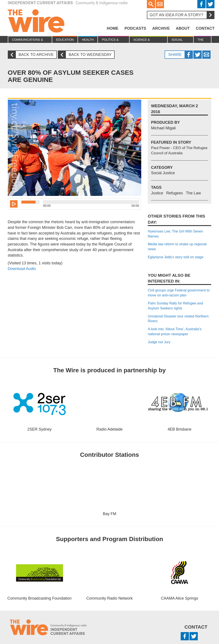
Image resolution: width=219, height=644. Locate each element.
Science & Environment (145, 40)
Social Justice (178, 40)
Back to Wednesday (86, 55)
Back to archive (32, 55)
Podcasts (135, 28)
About (183, 28)
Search (151, 4)
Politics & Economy (110, 40)
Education (65, 40)
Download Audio (22, 269)
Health (88, 40)
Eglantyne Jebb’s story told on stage (176, 257)
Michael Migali (163, 128)
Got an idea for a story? (182, 15)
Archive (161, 28)
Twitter (210, 4)
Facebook (201, 4)
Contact (205, 28)
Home (113, 28)
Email (160, 4)
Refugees (174, 193)
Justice (157, 193)
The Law (201, 40)
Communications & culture (28, 40)
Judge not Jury (159, 342)
